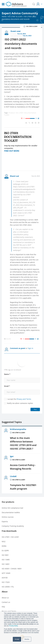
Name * (7, 374)
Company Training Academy (13, 526)
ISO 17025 (6, 582)
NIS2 (4, 541)
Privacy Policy (13, 626)
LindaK (13, 476)
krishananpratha (18, 429)
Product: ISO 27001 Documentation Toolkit (20, 114)
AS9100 (5, 578)
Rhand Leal (14, 176)
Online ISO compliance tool (12, 508)
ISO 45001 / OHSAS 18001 (12, 569)
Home (4, 16)
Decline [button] (27, 639)
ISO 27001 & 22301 (15, 16)
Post (35, 409)
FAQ (3, 607)
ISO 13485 (6, 560)
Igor (12, 456)
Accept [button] (17, 639)
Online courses (8, 517)
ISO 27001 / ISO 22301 (10, 537)
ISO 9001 (5, 555)
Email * (7, 386)
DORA (4, 546)
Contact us (6, 602)
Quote (8, 339)
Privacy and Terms (24, 399)
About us (5, 598)
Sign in (31, 348)
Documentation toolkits (11, 512)
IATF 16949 (6, 573)
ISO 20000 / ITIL (8, 587)
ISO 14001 (6, 564)
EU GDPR (5, 551)
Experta (5, 521)
